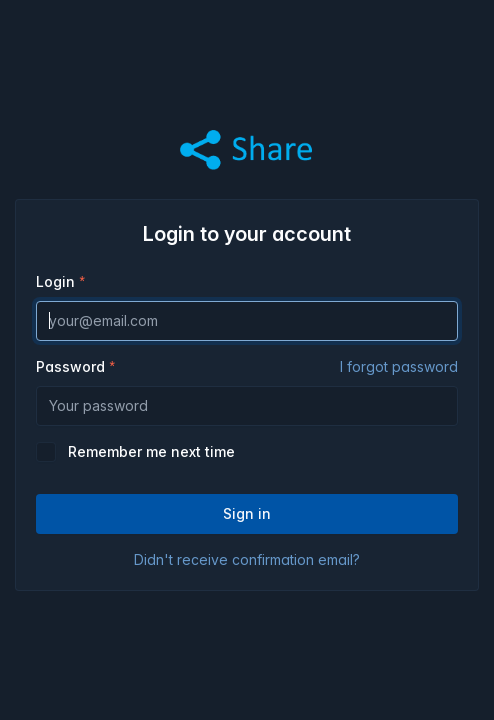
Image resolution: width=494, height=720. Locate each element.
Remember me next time (151, 451)
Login (55, 281)
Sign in (247, 513)
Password (247, 367)
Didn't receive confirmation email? (247, 559)
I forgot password (399, 366)
